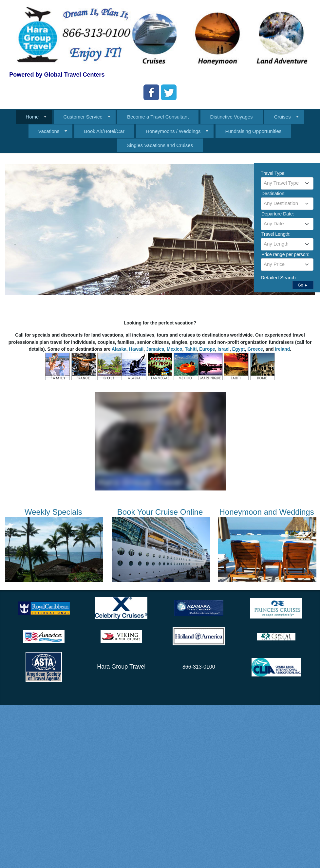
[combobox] (287, 183)
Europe (207, 349)
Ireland (282, 349)
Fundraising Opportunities (254, 131)
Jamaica (155, 349)
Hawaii (136, 349)
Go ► (303, 285)
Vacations (49, 131)
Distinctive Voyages (232, 117)
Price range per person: (285, 254)
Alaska (119, 349)
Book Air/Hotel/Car (104, 131)
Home (32, 117)
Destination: (273, 194)
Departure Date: (278, 214)
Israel (224, 349)
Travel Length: (276, 234)
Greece (255, 349)
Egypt (239, 349)
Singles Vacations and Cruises (160, 145)
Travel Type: (273, 173)
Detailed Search (278, 277)
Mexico (174, 349)
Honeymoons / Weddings (173, 131)
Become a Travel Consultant (158, 117)
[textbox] (287, 183)
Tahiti (191, 349)
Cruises (282, 117)
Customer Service (83, 117)
